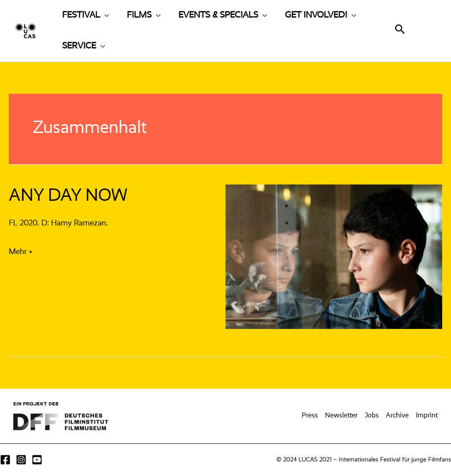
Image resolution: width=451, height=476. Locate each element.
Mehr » (20, 252)
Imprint (427, 416)
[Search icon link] (400, 31)
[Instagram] (21, 460)
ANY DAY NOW (68, 196)
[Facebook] (5, 460)
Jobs (372, 416)
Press (310, 416)
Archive (397, 416)
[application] (105, 15)
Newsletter (341, 416)
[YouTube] (37, 460)
